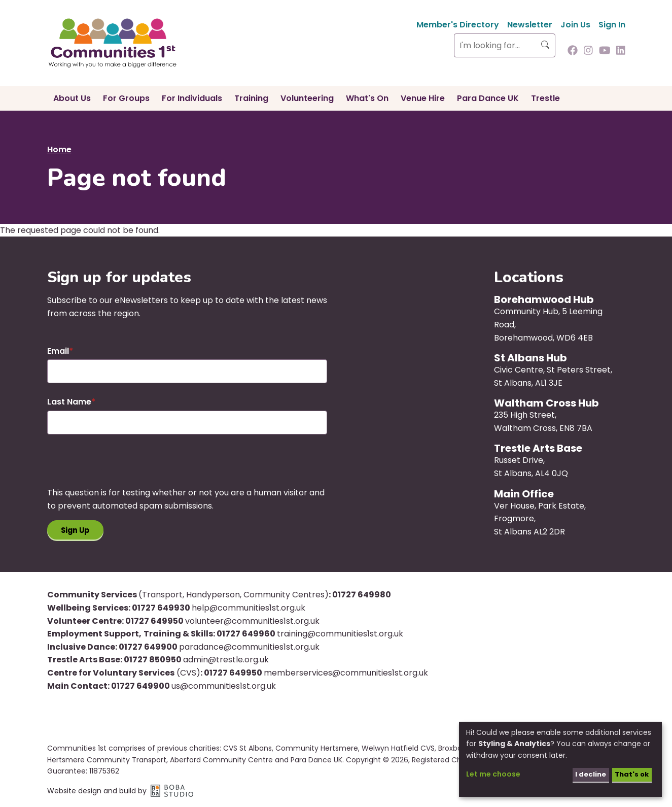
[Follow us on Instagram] (588, 51)
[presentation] (124, 466)
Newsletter (530, 25)
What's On (367, 98)
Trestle (545, 98)
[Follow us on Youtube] (605, 51)
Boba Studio (172, 792)
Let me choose (493, 774)
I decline (587, 774)
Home (59, 149)
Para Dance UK (488, 98)
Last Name (69, 402)
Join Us (575, 25)
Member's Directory (458, 25)
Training (251, 98)
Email (58, 351)
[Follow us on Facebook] (573, 51)
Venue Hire (423, 98)
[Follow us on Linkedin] (621, 51)
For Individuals (192, 98)
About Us (72, 98)
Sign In (612, 25)
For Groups (126, 98)
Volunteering (307, 98)
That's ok (630, 774)
